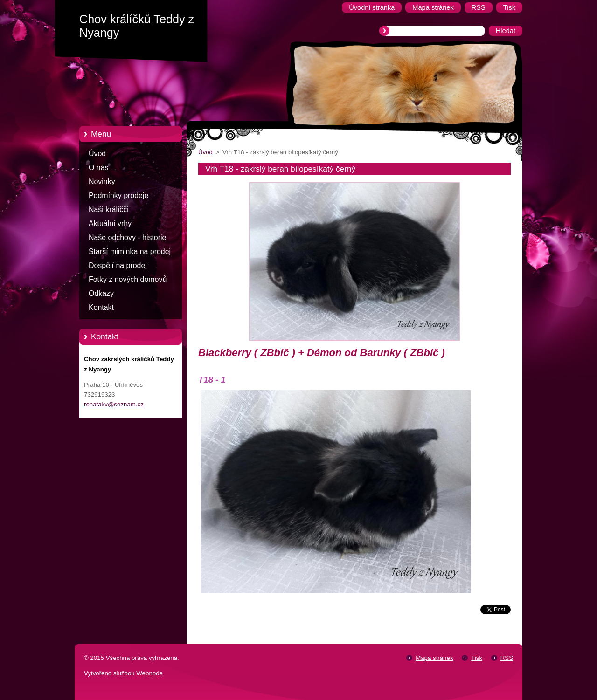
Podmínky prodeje (118, 196)
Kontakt (101, 307)
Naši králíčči (109, 209)
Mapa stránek (434, 658)
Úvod (97, 154)
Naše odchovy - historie (127, 237)
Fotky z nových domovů (128, 279)
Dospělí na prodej (118, 265)
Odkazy (101, 293)
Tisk (477, 658)
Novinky (102, 182)
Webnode (149, 673)
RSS (507, 658)
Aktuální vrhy (110, 223)
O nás (98, 168)
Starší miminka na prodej (130, 251)
